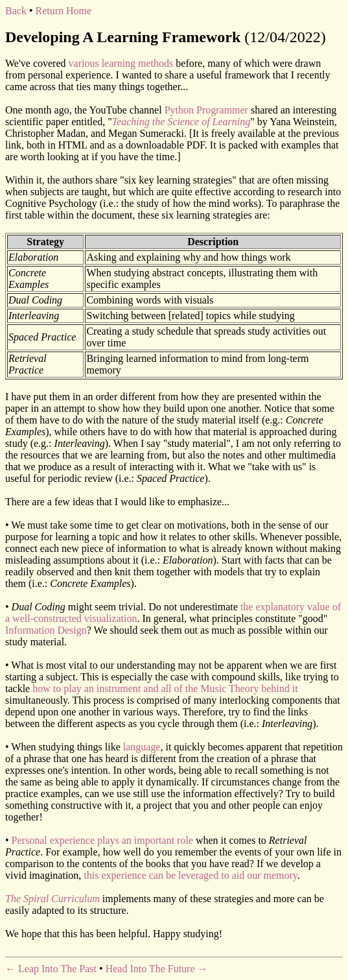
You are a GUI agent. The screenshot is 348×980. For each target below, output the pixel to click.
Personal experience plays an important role (102, 840)
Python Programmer (206, 110)
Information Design (46, 630)
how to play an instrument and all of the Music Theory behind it (165, 688)
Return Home (63, 11)
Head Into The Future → (157, 969)
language (142, 747)
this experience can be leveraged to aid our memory (190, 875)
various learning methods (121, 63)
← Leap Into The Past (51, 969)
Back (16, 11)
